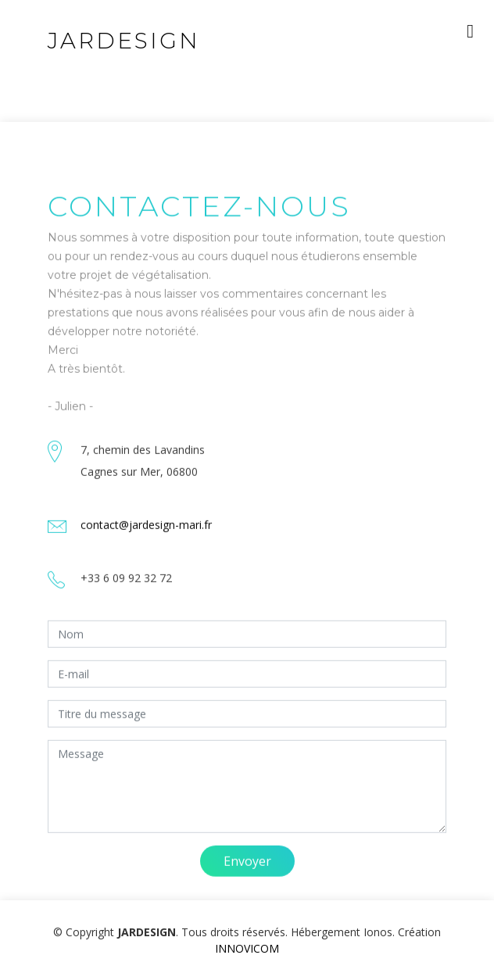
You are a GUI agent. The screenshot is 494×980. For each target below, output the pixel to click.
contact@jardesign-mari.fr (146, 537)
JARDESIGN (124, 41)
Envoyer (247, 874)
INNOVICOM (247, 948)
